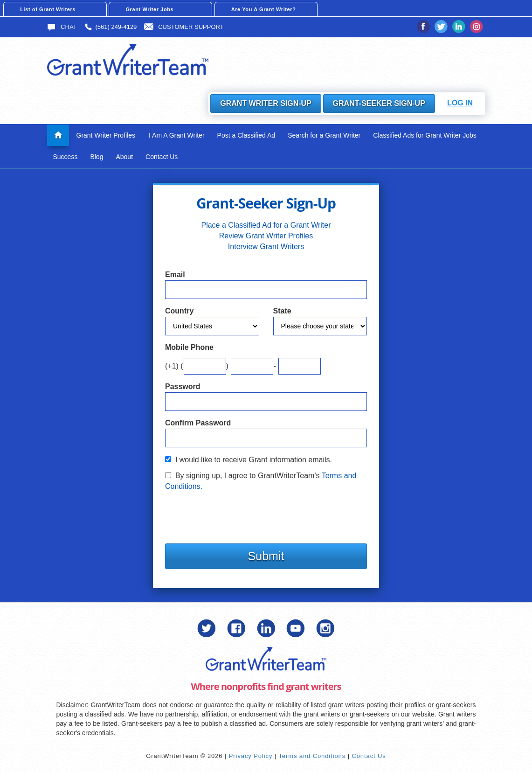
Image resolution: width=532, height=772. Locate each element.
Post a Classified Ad (246, 135)
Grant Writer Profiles (106, 135)
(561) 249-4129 (110, 27)
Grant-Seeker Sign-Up (379, 103)
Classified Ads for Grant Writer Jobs (425, 135)
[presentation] (236, 515)
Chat (62, 27)
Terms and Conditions (312, 756)
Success (66, 156)
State (282, 311)
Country (179, 311)
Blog (97, 156)
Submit (266, 556)
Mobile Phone (189, 347)
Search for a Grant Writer (324, 135)
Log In (460, 103)
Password (183, 386)
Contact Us (162, 156)
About (124, 156)
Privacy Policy (251, 756)
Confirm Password (198, 422)
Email (175, 275)
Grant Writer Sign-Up (266, 103)
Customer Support (184, 27)
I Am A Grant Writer (177, 135)
